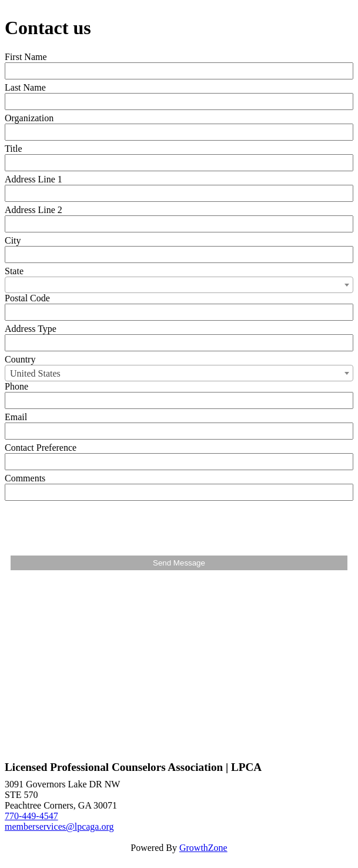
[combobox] (179, 285)
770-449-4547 (31, 816)
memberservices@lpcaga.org (59, 827)
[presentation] (100, 527)
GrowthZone (203, 848)
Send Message (179, 563)
